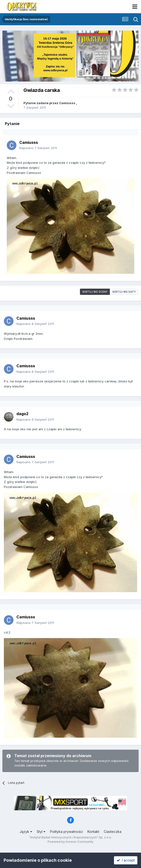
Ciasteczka (113, 832)
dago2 (22, 414)
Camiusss (67, 103)
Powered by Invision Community (70, 842)
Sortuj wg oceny (95, 292)
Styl (41, 832)
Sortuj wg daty (124, 292)
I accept (126, 860)
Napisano (38, 148)
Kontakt (93, 832)
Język (26, 832)
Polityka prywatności (66, 832)
